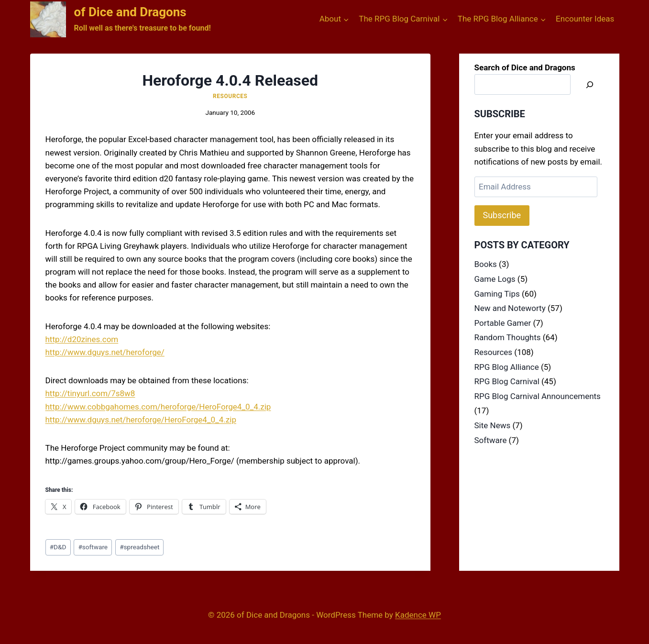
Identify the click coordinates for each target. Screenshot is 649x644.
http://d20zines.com (82, 339)
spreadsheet (139, 547)
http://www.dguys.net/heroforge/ (105, 352)
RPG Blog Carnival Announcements (538, 396)
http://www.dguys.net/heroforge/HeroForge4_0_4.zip (141, 420)
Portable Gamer (503, 323)
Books (486, 264)
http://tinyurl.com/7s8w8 (90, 393)
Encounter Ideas (585, 19)
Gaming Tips (497, 294)
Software (491, 440)
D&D (58, 547)
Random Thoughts (508, 337)
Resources (230, 96)
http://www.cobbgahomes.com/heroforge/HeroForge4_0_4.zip (158, 407)
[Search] (590, 84)
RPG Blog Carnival (507, 381)
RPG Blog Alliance (507, 367)
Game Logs (495, 279)
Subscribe (502, 215)
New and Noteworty (510, 308)
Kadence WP (418, 615)
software (93, 547)
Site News (493, 425)
